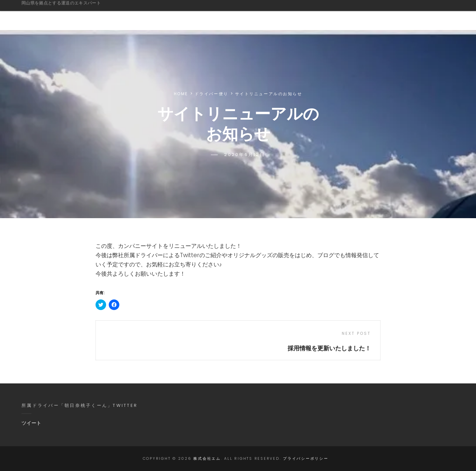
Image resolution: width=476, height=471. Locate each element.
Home (181, 94)
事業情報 (217, 15)
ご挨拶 (180, 15)
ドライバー (299, 15)
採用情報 (386, 15)
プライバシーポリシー (306, 458)
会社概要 (257, 15)
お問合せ (425, 15)
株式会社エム (53, 11)
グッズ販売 (344, 15)
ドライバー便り (212, 94)
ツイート (31, 423)
